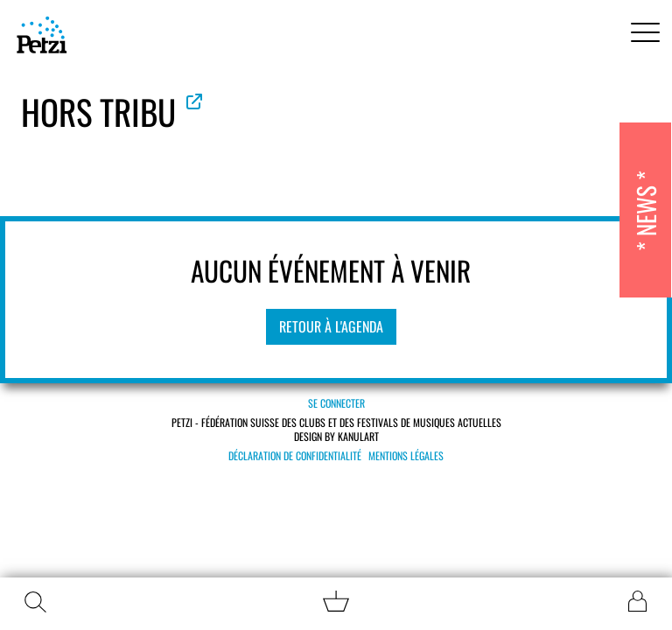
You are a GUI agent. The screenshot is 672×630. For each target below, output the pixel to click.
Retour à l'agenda (331, 326)
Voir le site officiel (194, 101)
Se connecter (336, 403)
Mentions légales (406, 456)
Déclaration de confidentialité (295, 456)
